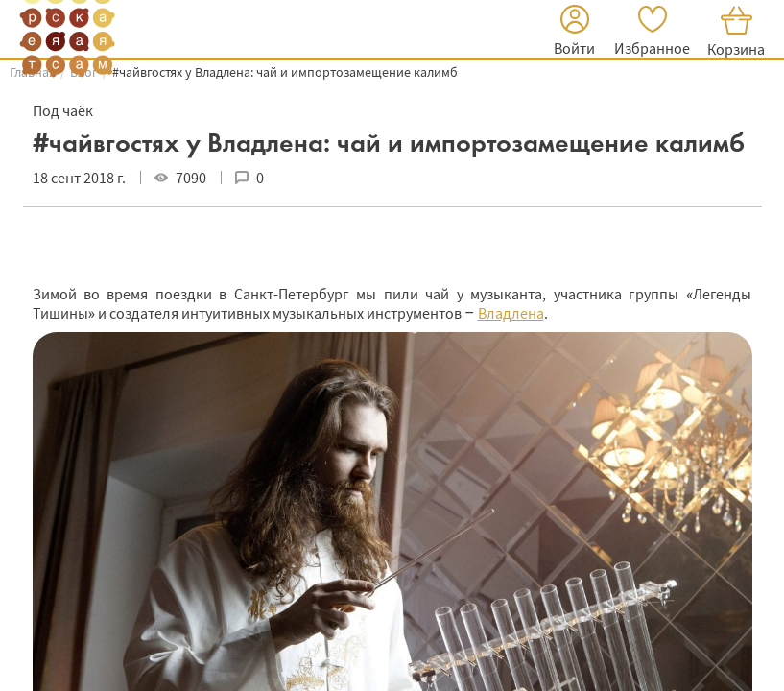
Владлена (511, 313)
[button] (574, 33)
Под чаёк (63, 110)
